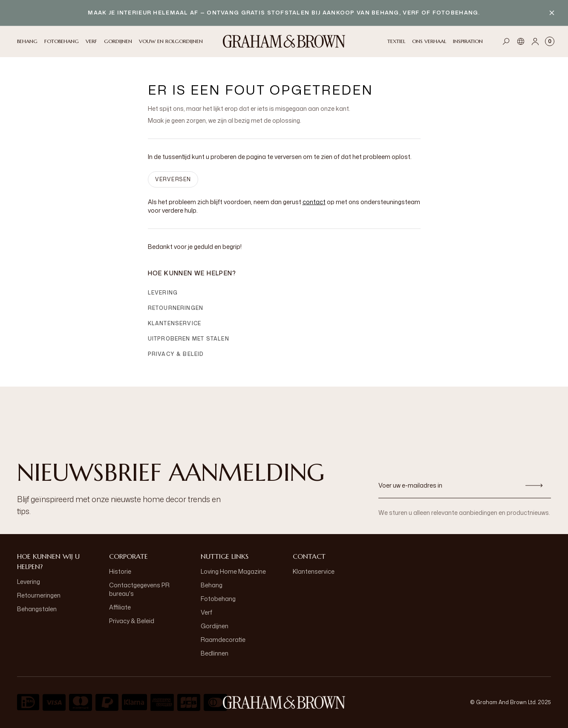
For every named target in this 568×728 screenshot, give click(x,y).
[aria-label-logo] (284, 702)
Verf (206, 612)
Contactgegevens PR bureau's (139, 589)
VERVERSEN (173, 179)
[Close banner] (552, 13)
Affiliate (120, 607)
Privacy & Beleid (176, 354)
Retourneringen (176, 308)
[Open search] (506, 41)
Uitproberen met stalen (189, 339)
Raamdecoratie (223, 640)
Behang (212, 585)
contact (314, 202)
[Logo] (284, 41)
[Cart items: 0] (550, 41)
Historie (120, 571)
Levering (163, 293)
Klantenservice (175, 323)
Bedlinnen (215, 653)
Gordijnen (215, 626)
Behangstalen (37, 609)
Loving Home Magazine (233, 571)
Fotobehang (218, 599)
